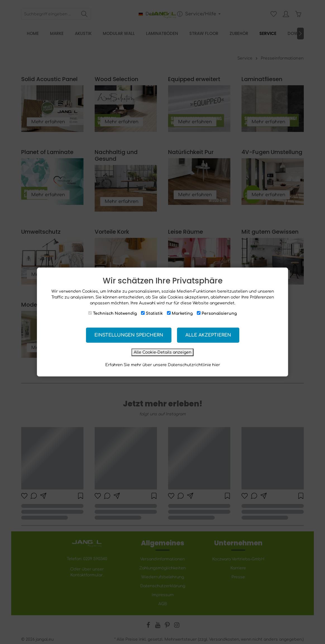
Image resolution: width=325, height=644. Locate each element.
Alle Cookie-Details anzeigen (162, 352)
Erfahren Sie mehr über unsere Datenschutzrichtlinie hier (163, 365)
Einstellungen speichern (129, 335)
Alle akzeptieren (208, 335)
